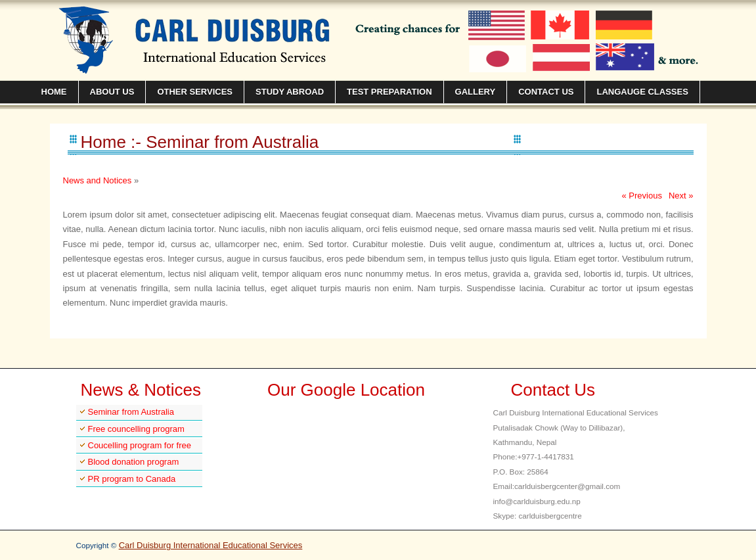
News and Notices (98, 180)
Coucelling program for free (140, 445)
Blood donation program (134, 462)
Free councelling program (136, 429)
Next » (681, 196)
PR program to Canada (132, 479)
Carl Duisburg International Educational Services (211, 545)
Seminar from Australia (131, 412)
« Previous (642, 196)
